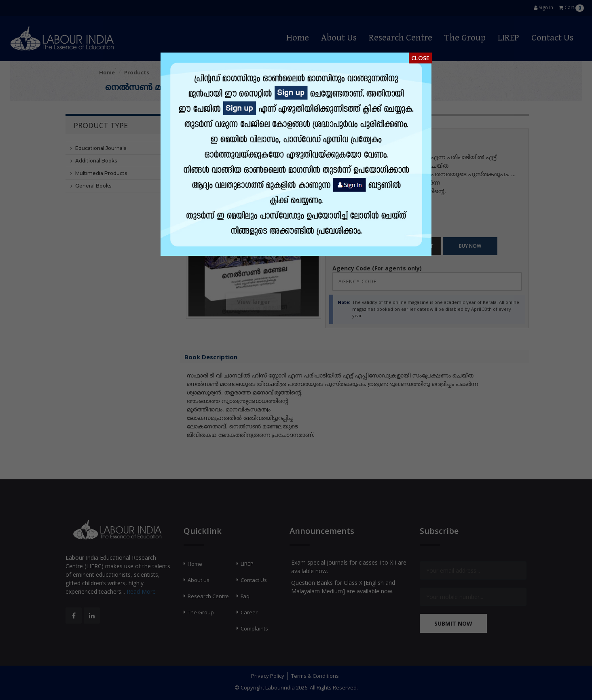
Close (420, 58)
